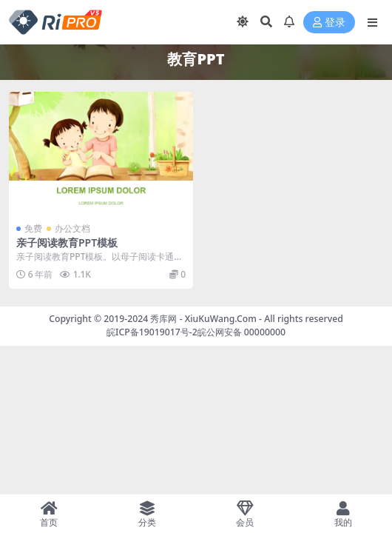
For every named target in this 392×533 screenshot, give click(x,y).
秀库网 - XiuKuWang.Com (205, 319)
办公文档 (72, 228)
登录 (329, 23)
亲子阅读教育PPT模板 (67, 242)
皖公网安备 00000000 (241, 332)
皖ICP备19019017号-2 (152, 332)
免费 (33, 228)
